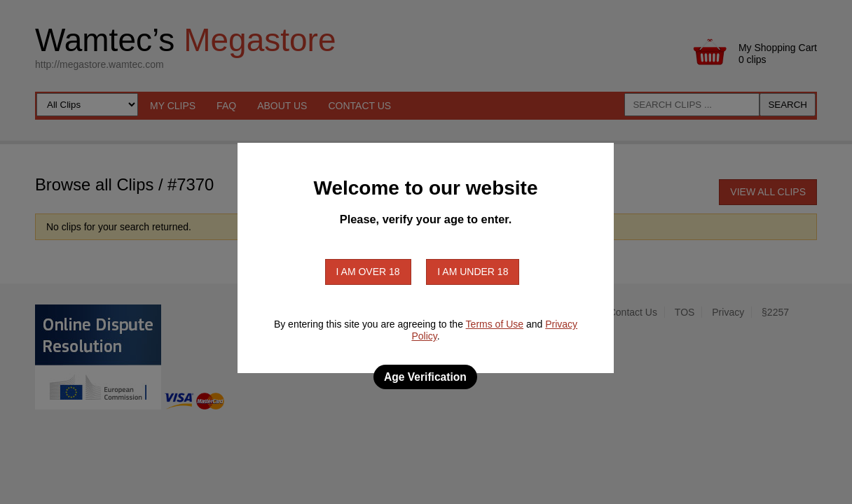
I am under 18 (473, 272)
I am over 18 (368, 272)
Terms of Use (495, 324)
